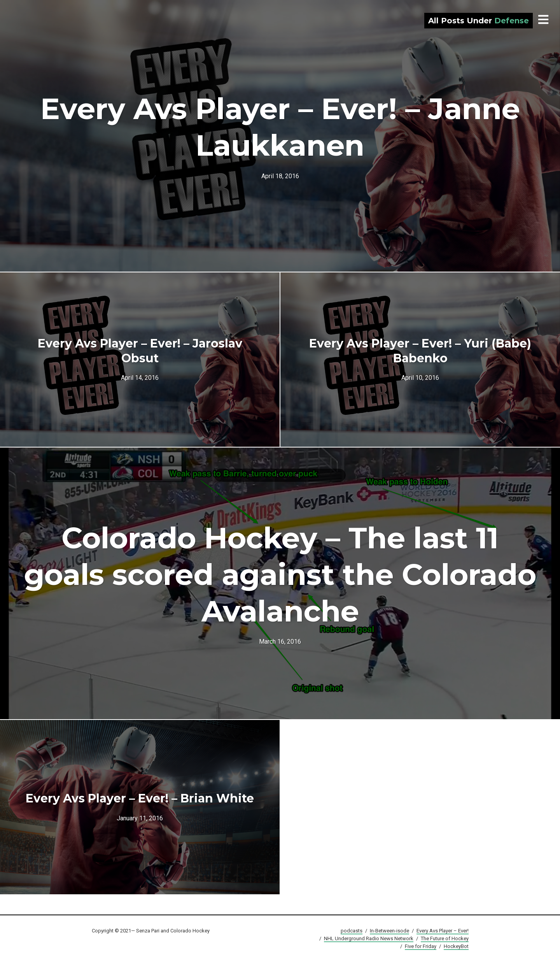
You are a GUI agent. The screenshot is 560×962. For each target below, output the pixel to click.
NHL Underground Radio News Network (369, 938)
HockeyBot (456, 946)
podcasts (352, 931)
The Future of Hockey (445, 938)
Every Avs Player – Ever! (443, 931)
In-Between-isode (389, 931)
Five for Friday (421, 946)
